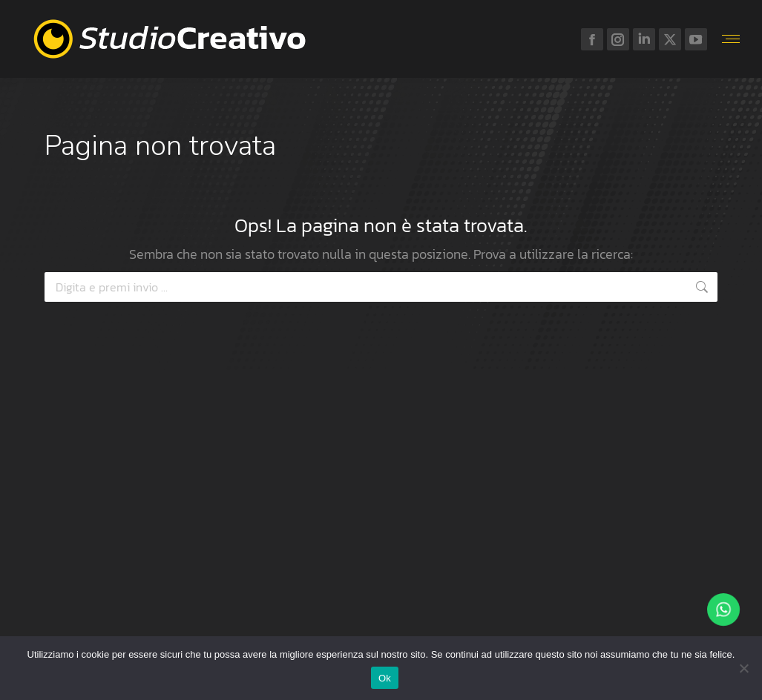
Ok (385, 678)
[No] (743, 668)
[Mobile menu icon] (731, 39)
